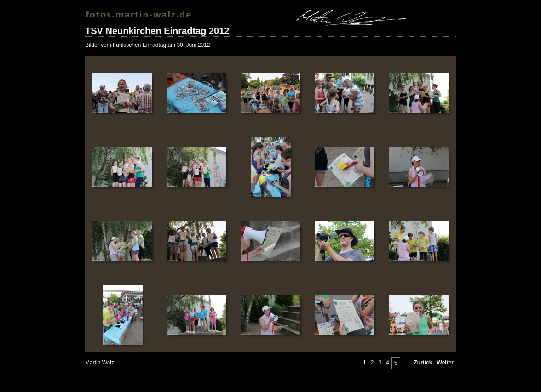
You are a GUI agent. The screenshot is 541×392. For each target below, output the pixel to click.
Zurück (423, 363)
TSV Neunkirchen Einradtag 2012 (157, 31)
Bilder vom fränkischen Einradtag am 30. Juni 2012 (147, 45)
